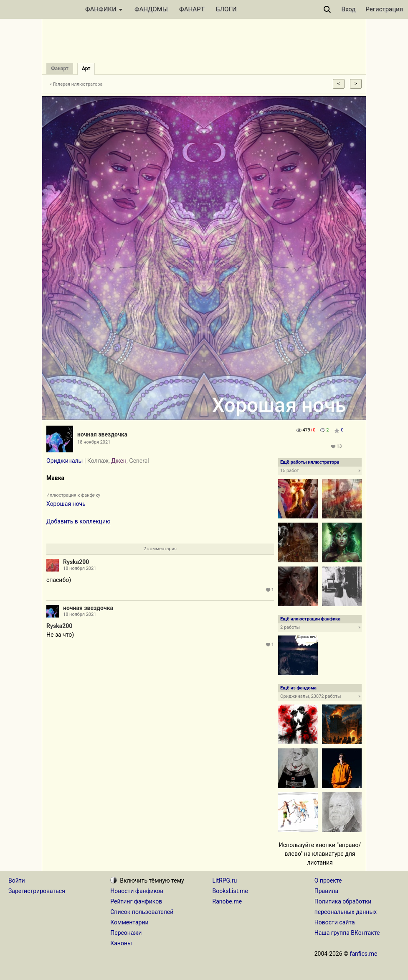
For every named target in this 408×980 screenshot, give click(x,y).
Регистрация (384, 9)
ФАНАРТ (192, 9)
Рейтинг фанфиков (136, 901)
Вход (349, 9)
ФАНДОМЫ (151, 9)
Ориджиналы (65, 461)
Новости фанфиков (137, 891)
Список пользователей (142, 912)
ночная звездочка (102, 434)
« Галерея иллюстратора (76, 84)
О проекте (328, 880)
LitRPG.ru (225, 880)
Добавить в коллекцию (79, 521)
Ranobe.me (227, 901)
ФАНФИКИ (104, 9)
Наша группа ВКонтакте (347, 933)
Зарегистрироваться (37, 891)
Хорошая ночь (66, 504)
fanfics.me (364, 954)
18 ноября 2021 (80, 568)
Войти (17, 880)
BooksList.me (230, 891)
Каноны (121, 943)
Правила (326, 891)
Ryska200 (76, 562)
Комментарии (129, 922)
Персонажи (126, 933)
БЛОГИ (226, 9)
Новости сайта (335, 922)
